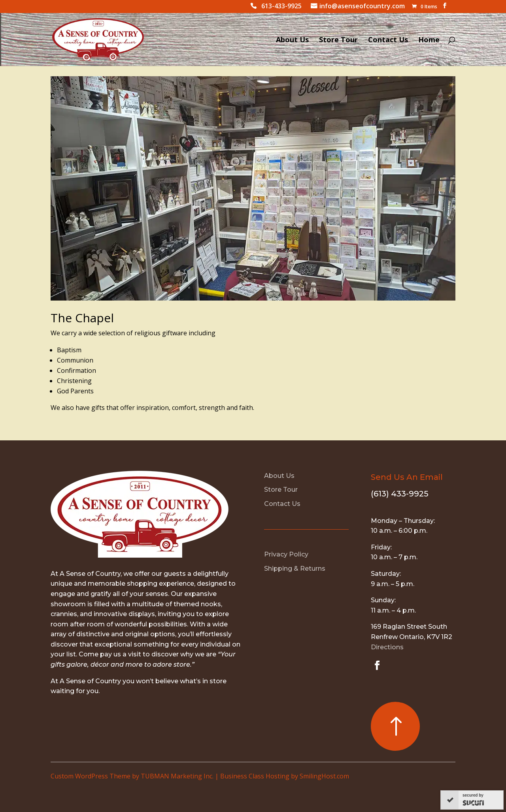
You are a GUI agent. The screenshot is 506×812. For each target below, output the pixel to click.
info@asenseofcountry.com (362, 7)
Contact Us (388, 40)
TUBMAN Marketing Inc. (177, 776)
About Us (292, 40)
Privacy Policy (286, 554)
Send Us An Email (407, 477)
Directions (387, 647)
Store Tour (338, 40)
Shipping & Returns (295, 569)
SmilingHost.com (324, 776)
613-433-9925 (281, 7)
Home (429, 40)
